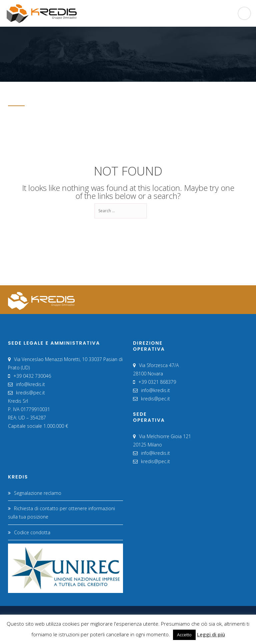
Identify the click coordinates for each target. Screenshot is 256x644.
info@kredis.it (30, 384)
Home (220, 95)
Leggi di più (211, 634)
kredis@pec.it (30, 393)
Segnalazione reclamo (38, 493)
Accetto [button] (184, 635)
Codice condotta (32, 532)
